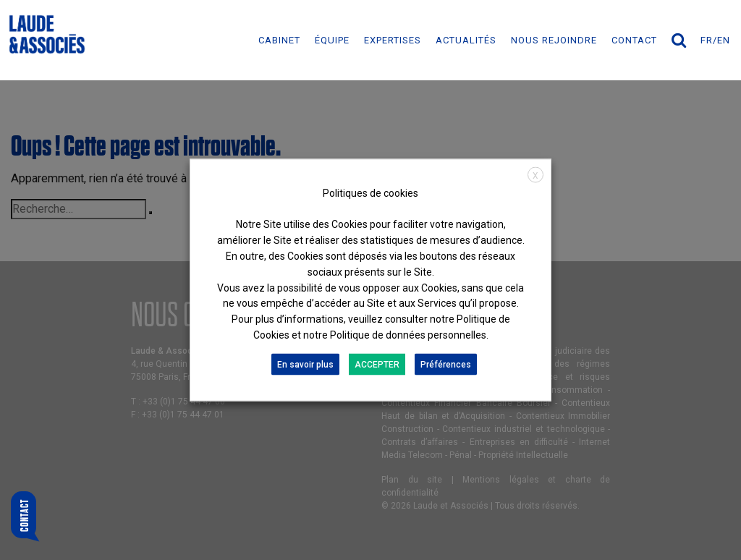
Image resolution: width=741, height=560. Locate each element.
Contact (634, 40)
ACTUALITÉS (466, 40)
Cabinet (279, 40)
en (724, 40)
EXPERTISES (393, 40)
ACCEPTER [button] (377, 364)
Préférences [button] (446, 364)
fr (707, 40)
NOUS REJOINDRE (554, 40)
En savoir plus (305, 364)
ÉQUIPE (332, 40)
